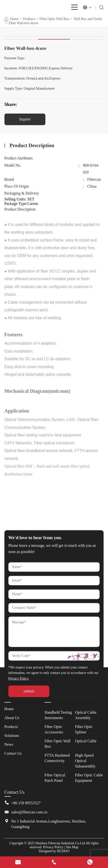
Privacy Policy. (19, 719)
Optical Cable (86, 741)
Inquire (25, 119)
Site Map (72, 847)
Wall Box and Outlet (88, 19)
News (9, 744)
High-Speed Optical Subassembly (85, 761)
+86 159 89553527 (26, 803)
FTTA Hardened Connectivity (57, 758)
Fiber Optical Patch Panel (55, 778)
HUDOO (63, 851)
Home (12, 19)
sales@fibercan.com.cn (29, 812)
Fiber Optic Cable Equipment (89, 778)
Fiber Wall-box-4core (23, 23)
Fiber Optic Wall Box (54, 19)
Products (29, 19)
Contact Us (13, 753)
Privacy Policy (53, 847)
